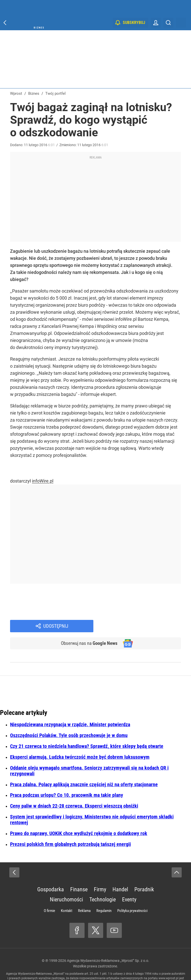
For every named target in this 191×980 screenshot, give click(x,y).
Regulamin (104, 894)
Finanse (79, 873)
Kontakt (67, 894)
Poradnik (144, 873)
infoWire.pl (43, 481)
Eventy (129, 883)
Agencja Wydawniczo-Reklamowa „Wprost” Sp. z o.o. (108, 944)
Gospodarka (51, 873)
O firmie (49, 894)
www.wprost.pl (168, 962)
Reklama (84, 894)
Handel (120, 873)
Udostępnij (144, 609)
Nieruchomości (66, 883)
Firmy (100, 873)
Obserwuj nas (87, 627)
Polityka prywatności (132, 894)
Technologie (103, 883)
